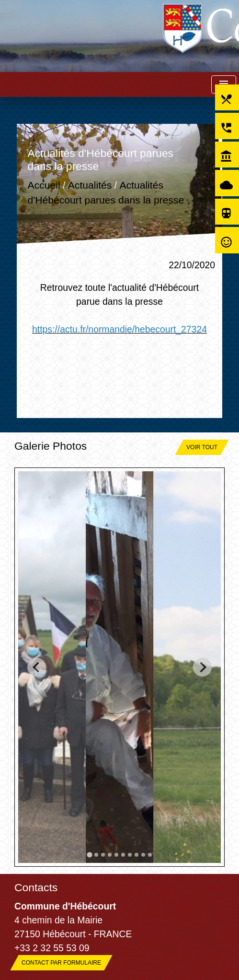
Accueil (44, 185)
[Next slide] (202, 667)
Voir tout (202, 447)
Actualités (90, 185)
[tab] (89, 855)
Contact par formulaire (61, 963)
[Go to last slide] (37, 667)
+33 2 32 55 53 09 (52, 948)
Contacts (36, 887)
